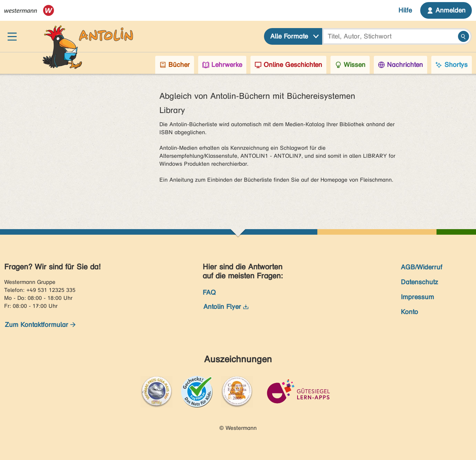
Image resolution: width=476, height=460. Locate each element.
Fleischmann (376, 180)
